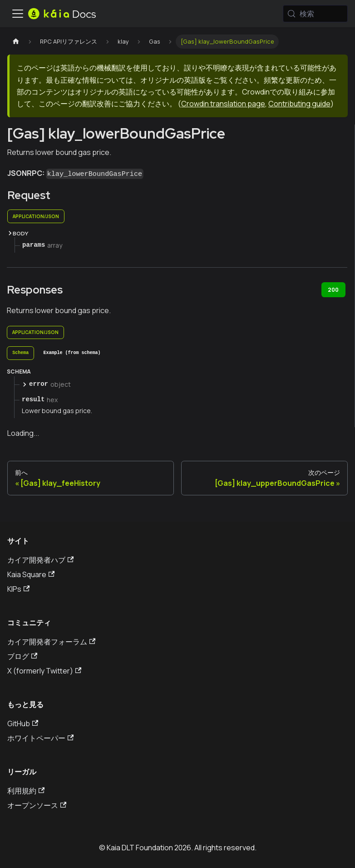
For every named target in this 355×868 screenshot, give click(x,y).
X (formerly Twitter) (44, 671)
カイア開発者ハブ (40, 560)
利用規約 (26, 791)
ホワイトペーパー (40, 738)
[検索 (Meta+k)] (315, 14)
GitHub (23, 723)
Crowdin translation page (223, 104)
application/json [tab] (36, 216)
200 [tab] (333, 290)
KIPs (18, 589)
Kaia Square (31, 574)
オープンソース (37, 805)
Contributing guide (299, 104)
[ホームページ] (16, 42)
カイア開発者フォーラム (51, 642)
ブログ (22, 656)
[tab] (20, 353)
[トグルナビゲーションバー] (18, 14)
